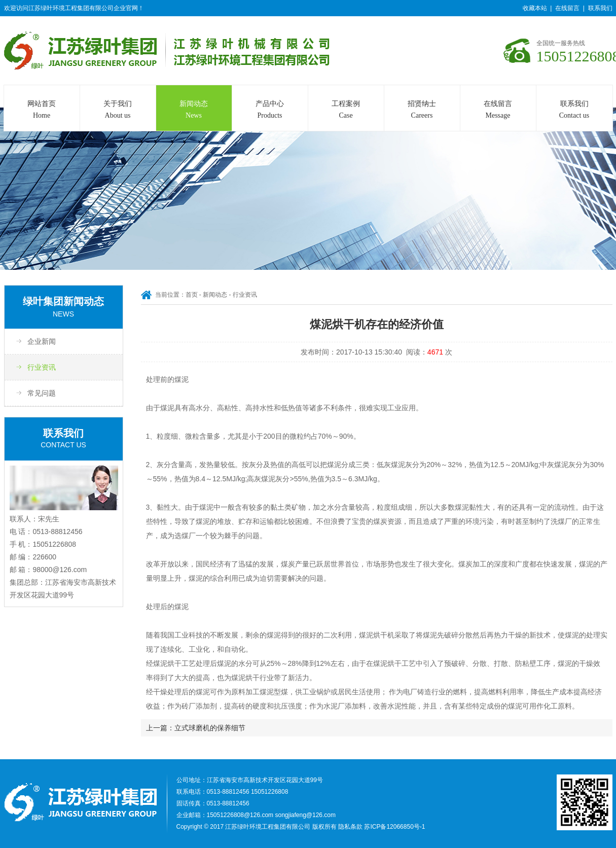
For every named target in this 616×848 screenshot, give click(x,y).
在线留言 (567, 8)
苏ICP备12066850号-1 (394, 827)
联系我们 (600, 8)
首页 (192, 295)
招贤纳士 (422, 111)
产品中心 (270, 111)
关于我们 (118, 111)
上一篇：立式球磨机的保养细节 (196, 728)
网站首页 (42, 111)
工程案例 (346, 111)
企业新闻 (42, 341)
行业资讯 (42, 367)
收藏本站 (535, 8)
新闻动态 (194, 111)
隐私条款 (350, 827)
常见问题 (42, 393)
